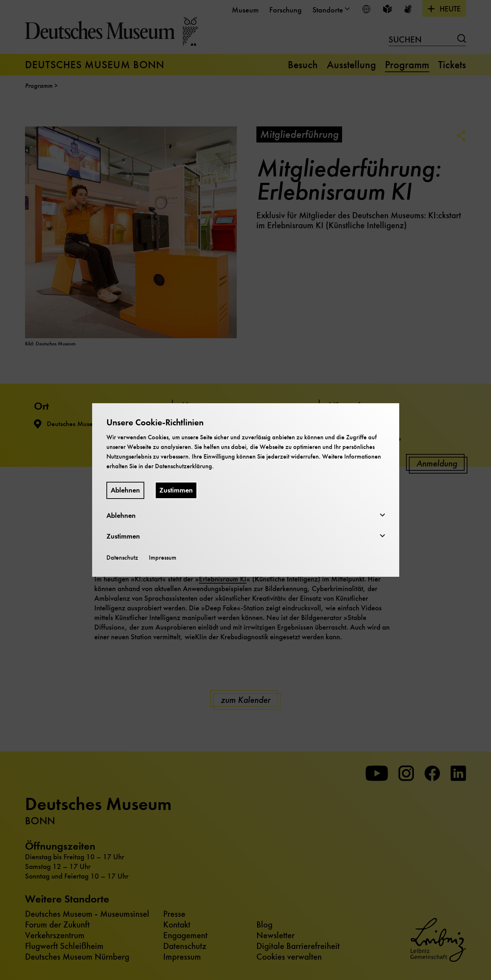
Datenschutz (122, 557)
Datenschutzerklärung (184, 466)
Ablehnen (125, 490)
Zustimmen (176, 490)
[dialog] (245, 490)
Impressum (163, 557)
